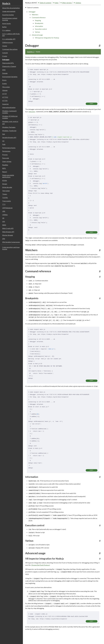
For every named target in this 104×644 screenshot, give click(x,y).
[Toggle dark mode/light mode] (99, 4)
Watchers (35, 21)
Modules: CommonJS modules (9, 112)
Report (5, 172)
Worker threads (8, 235)
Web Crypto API (8, 228)
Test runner (6, 191)
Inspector (5, 104)
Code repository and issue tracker (11, 248)
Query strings (7, 161)
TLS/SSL (5, 198)
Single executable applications (8, 176)
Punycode (6, 158)
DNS (4, 70)
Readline (5, 165)
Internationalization (9, 107)
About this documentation (11, 8)
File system (6, 87)
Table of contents (32, 9)
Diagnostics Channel (9, 66)
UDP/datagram (7, 208)
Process (5, 155)
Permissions (6, 151)
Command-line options (10, 49)
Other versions (54, 9)
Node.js (6, 3)
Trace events (7, 201)
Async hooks (7, 23)
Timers (5, 194)
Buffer (4, 27)
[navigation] (63, 29)
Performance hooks (9, 148)
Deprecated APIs (8, 63)
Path (4, 144)
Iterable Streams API (9, 137)
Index (43, 9)
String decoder (7, 187)
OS (3, 141)
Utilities (5, 215)
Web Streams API (8, 232)
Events (5, 83)
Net (4, 134)
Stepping (38, 27)
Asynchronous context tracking (10, 19)
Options (65, 9)
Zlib (4, 239)
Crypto (5, 56)
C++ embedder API (9, 39)
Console (5, 53)
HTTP (4, 94)
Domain (5, 73)
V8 (3, 218)
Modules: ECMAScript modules (10, 117)
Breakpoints (39, 30)
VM (4, 221)
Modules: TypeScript (9, 131)
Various (37, 39)
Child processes (8, 42)
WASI (4, 225)
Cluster (5, 46)
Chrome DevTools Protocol (40, 572)
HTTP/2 (5, 97)
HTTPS (5, 101)
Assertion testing (8, 15)
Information (39, 33)
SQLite (5, 180)
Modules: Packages (9, 127)
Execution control (41, 36)
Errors (4, 80)
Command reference (39, 24)
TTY (4, 204)
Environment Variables (10, 77)
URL (4, 211)
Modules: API (10, 123)
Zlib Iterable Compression (11, 242)
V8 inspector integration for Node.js (47, 45)
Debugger (6, 60)
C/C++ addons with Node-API (11, 35)
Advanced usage (37, 42)
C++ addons (6, 30)
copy (92, 111)
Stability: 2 (31, 59)
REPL (4, 168)
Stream (5, 184)
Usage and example (9, 11)
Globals (5, 90)
